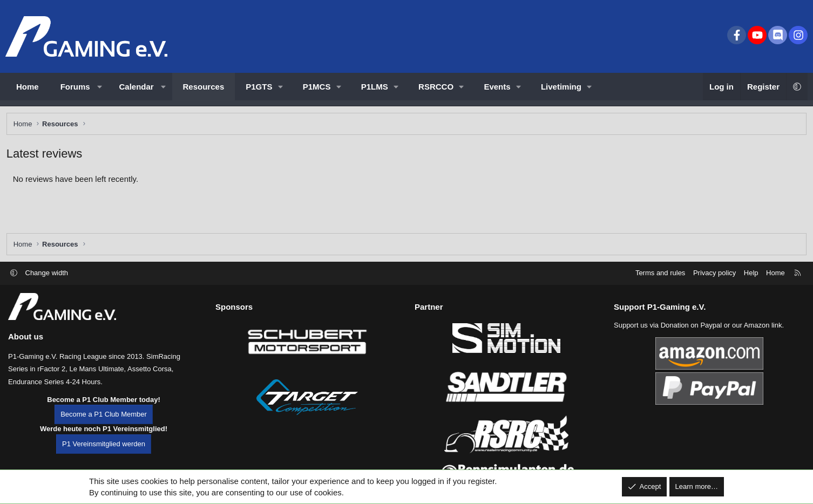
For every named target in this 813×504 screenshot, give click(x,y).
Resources (204, 87)
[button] (100, 87)
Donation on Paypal (691, 336)
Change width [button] (47, 284)
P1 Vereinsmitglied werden (104, 455)
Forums (75, 87)
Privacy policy (714, 284)
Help (751, 284)
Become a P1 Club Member (104, 425)
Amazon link (763, 336)
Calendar (137, 87)
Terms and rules (660, 284)
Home (28, 87)
